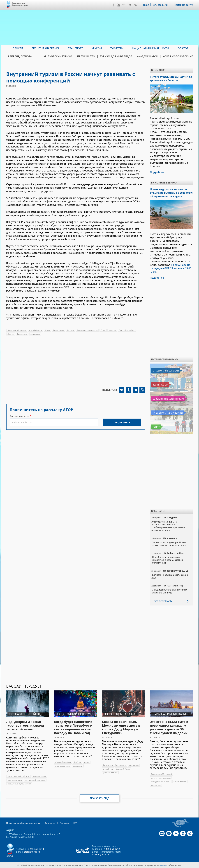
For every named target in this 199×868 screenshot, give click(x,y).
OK (130, 5)
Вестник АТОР (160, 385)
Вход (146, 5)
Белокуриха (59, 330)
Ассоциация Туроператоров (20, 4)
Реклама (64, 823)
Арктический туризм (58, 56)
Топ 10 (156, 427)
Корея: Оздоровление (178, 56)
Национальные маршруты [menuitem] (151, 48)
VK (124, 5)
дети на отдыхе (110, 773)
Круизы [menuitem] (97, 48)
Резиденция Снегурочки (115, 765)
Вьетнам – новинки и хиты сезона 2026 (170, 576)
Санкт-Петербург (127, 330)
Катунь (70, 330)
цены (87, 762)
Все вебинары (163, 601)
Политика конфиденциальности (23, 823)
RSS (75, 823)
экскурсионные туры (161, 782)
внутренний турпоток (35, 780)
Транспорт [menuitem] (75, 48)
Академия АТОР (147, 56)
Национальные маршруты (168, 413)
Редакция (50, 823)
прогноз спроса (15, 780)
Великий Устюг (123, 769)
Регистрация (160, 5)
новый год (108, 769)
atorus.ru (164, 865)
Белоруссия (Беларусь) (161, 774)
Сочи (103, 330)
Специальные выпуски (166, 371)
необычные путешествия (19, 784)
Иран (47, 330)
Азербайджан (36, 330)
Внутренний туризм (17, 330)
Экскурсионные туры (161, 778)
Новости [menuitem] (17, 48)
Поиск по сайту (183, 5)
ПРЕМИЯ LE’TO (86, 56)
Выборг (78, 762)
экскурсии (78, 766)
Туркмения (22, 334)
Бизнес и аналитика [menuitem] (45, 48)
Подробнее (157, 278)
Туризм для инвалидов (116, 56)
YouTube (119, 5)
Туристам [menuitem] (117, 48)
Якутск (11, 334)
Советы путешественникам (168, 399)
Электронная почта (19, 416)
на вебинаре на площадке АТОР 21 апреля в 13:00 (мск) (171, 268)
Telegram (135, 5)
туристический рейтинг (19, 776)
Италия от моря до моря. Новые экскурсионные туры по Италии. (169, 544)
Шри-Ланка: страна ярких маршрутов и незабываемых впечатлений (167, 560)
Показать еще (100, 798)
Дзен (113, 5)
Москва (112, 330)
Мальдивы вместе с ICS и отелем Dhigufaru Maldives (169, 591)
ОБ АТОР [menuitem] (183, 48)
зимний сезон (39, 776)
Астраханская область (87, 330)
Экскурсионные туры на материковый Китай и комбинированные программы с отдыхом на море (169, 526)
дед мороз (35, 334)
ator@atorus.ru (32, 852)
